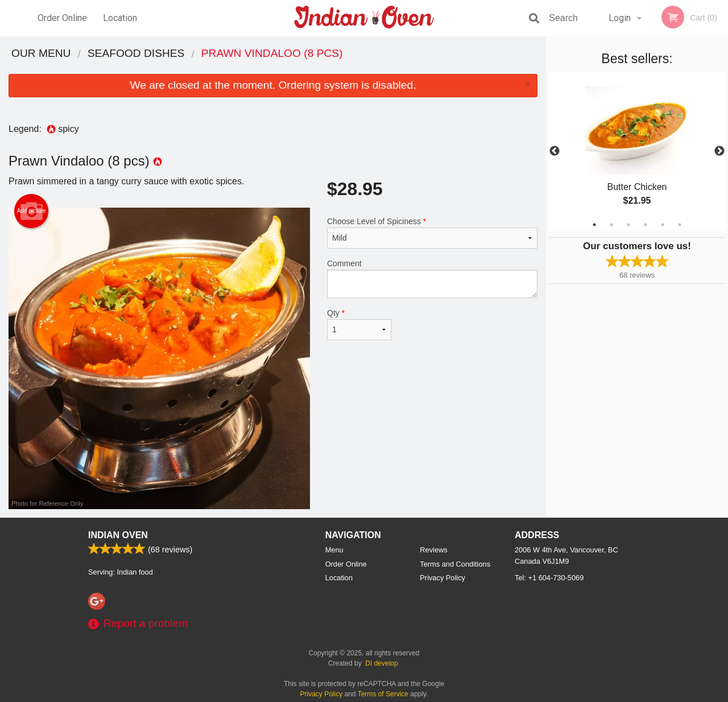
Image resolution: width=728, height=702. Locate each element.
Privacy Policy (442, 578)
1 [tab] (594, 225)
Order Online (62, 18)
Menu (334, 550)
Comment (432, 278)
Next (719, 151)
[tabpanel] (637, 151)
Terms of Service (383, 694)
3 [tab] (628, 225)
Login (620, 18)
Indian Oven (118, 535)
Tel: (549, 578)
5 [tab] (663, 225)
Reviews (433, 550)
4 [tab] (646, 225)
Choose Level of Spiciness (432, 233)
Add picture (32, 211)
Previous (555, 151)
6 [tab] (680, 225)
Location (120, 18)
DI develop (381, 663)
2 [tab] (611, 225)
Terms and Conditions (455, 564)
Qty (359, 324)
